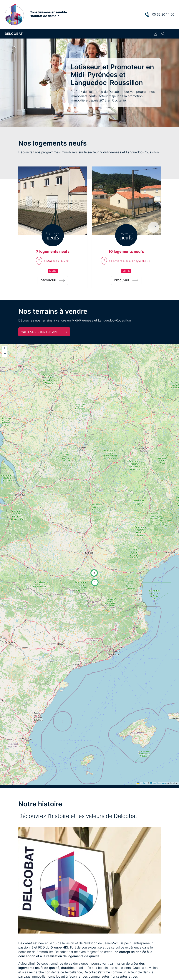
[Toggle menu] (170, 34)
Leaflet (141, 783)
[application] (89, 564)
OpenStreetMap (158, 783)
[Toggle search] (163, 34)
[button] (94, 573)
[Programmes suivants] (154, 227)
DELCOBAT (14, 34)
